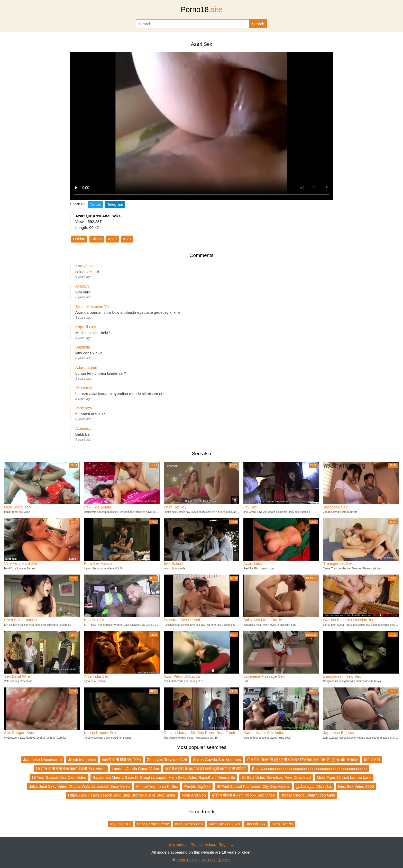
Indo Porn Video (189, 824)
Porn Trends (282, 824)
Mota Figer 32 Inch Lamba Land (344, 777)
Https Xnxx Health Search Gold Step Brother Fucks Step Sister (122, 795)
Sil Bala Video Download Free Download (276, 777)
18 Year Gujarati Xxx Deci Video (59, 777)
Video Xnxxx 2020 (225, 824)
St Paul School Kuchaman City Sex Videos (253, 786)
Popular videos (203, 844)
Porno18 (201, 10)
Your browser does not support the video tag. (201, 126)
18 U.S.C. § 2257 (216, 860)
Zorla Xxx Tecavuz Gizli (167, 760)
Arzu (127, 239)
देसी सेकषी (372, 760)
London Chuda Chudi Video (135, 769)
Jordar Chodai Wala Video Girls (308, 795)
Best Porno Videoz (153, 824)
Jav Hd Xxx (256, 824)
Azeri (112, 239)
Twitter (95, 204)
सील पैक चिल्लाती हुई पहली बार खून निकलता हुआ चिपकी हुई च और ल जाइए (302, 760)
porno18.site (187, 860)
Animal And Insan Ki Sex (157, 786)
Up (233, 844)
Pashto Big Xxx (197, 786)
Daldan (79, 239)
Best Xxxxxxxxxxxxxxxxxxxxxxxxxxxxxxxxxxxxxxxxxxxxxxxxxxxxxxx (310, 769)
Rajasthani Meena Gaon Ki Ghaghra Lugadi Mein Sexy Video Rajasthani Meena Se (164, 777)
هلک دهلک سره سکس (314, 786)
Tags (223, 844)
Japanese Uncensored (42, 760)
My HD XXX (121, 824)
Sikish (97, 239)
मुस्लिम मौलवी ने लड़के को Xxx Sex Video (244, 795)
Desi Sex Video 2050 (356, 786)
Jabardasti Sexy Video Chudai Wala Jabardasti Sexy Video (79, 786)
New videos (178, 844)
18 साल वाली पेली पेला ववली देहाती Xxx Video (71, 769)
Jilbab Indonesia (82, 760)
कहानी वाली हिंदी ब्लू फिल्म (121, 760)
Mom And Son (194, 795)
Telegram (115, 204)
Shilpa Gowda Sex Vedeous (217, 760)
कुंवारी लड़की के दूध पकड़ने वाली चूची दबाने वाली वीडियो (206, 769)
